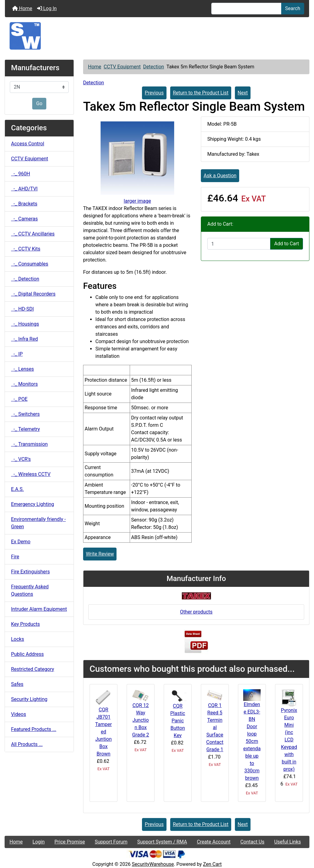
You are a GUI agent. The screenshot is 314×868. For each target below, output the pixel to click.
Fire (15, 557)
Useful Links (287, 842)
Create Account (214, 842)
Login (38, 842)
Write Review (100, 554)
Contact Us (253, 842)
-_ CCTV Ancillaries (33, 234)
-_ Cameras (24, 219)
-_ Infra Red (24, 339)
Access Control (28, 144)
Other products (196, 612)
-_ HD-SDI (22, 309)
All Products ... (27, 744)
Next (243, 93)
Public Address (27, 654)
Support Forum (111, 842)
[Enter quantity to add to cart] (239, 244)
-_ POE (19, 399)
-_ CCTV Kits (26, 249)
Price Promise (70, 842)
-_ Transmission (29, 444)
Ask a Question (220, 176)
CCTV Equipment (122, 67)
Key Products (25, 624)
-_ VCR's (21, 459)
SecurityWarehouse (153, 864)
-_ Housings (25, 324)
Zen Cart (212, 864)
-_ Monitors (24, 384)
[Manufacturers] (39, 87)
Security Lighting (29, 699)
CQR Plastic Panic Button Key (178, 721)
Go (39, 103)
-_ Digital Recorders (33, 294)
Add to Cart (287, 244)
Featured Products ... (34, 729)
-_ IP (17, 354)
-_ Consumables (30, 264)
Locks (17, 639)
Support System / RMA (162, 842)
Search (293, 8)
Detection (154, 67)
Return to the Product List (201, 93)
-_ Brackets (24, 204)
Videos (19, 714)
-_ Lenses (22, 369)
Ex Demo (21, 542)
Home (22, 8)
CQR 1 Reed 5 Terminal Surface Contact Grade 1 (215, 727)
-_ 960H (21, 174)
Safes (17, 684)
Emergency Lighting (33, 504)
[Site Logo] (157, 36)
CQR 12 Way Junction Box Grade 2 (141, 720)
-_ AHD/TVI (24, 189)
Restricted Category (33, 669)
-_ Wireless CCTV (31, 474)
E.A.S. (17, 489)
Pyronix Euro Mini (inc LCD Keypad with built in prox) (289, 740)
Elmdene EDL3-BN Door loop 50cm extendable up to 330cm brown (252, 741)
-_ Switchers (25, 414)
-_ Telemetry (25, 429)
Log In (47, 8)
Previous (154, 93)
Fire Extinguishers (30, 572)
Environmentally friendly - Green (38, 523)
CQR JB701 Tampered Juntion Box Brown (103, 732)
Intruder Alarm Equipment (39, 609)
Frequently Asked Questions (30, 590)
